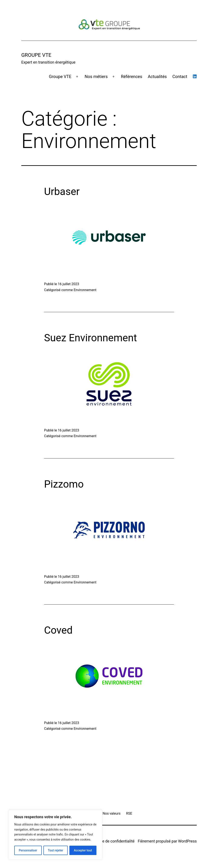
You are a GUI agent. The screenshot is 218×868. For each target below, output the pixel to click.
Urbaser (62, 191)
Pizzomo (64, 484)
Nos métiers (96, 77)
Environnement (85, 290)
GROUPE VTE (36, 55)
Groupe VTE (60, 77)
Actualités (157, 77)
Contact (180, 77)
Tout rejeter (56, 850)
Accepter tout (83, 850)
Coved (58, 630)
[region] (55, 835)
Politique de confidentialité (112, 841)
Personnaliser (28, 850)
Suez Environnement (90, 338)
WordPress (187, 841)
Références (132, 77)
